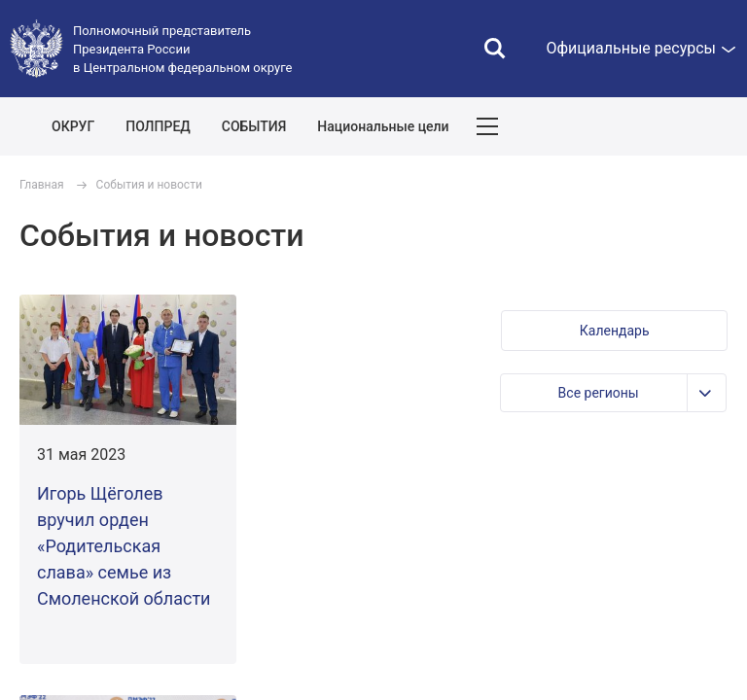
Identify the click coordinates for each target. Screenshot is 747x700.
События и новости (149, 185)
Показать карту (674, 126)
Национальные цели (383, 126)
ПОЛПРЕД (158, 126)
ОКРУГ (73, 126)
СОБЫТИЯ (254, 126)
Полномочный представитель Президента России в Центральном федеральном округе (182, 49)
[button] (614, 331)
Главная (42, 185)
